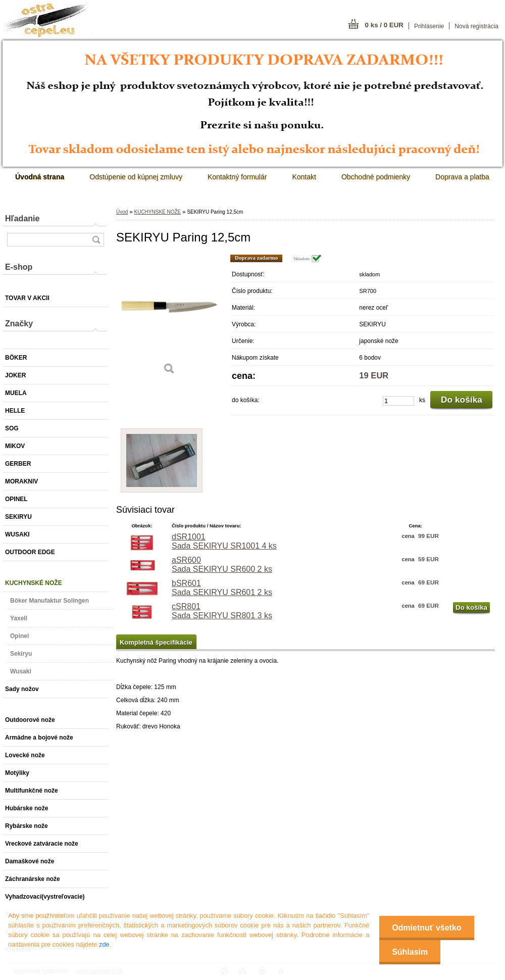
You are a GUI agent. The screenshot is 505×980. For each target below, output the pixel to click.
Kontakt (304, 177)
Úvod (122, 212)
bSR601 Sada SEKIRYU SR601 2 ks (222, 588)
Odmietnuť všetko (426, 928)
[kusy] (398, 401)
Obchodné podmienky (376, 177)
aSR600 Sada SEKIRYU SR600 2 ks (222, 565)
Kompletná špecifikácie (156, 642)
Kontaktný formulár (237, 177)
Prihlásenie (429, 26)
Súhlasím (410, 952)
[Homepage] (40, 177)
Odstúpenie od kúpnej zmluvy (136, 177)
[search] (96, 240)
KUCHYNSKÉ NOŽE (157, 212)
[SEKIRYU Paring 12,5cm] (169, 318)
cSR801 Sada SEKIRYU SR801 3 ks (222, 611)
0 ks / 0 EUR (384, 25)
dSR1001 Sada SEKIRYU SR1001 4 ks (224, 541)
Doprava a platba (462, 177)
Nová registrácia (476, 26)
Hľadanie (22, 218)
